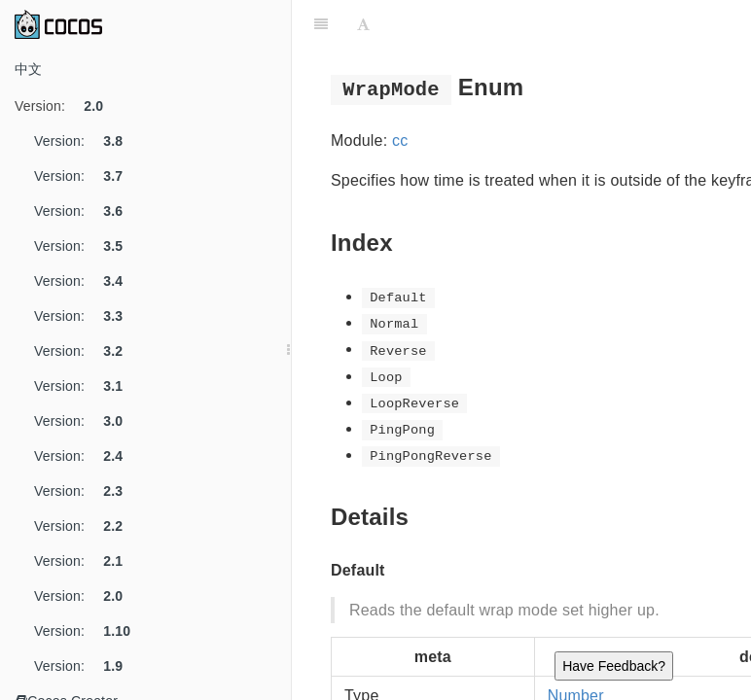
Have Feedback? (614, 666)
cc (400, 140)
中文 (28, 69)
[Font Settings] (363, 24)
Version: (66, 106)
